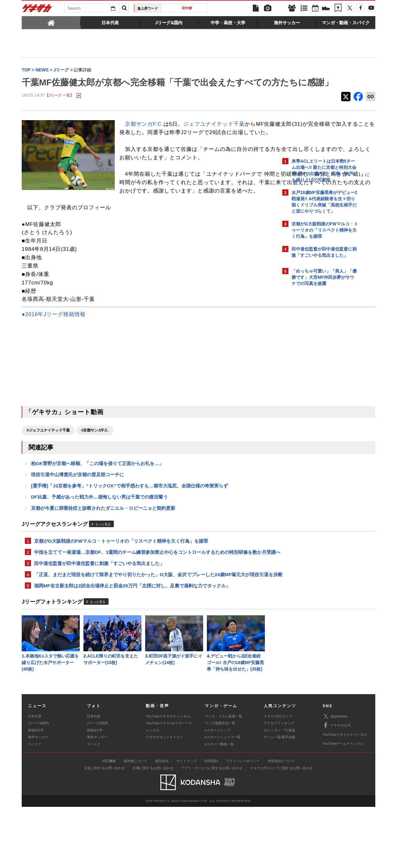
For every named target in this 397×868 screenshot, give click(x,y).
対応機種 (109, 822)
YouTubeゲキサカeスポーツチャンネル (169, 788)
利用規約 (211, 822)
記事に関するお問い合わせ (153, 829)
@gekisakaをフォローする (317, 383)
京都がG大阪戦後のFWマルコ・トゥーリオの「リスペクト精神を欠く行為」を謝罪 (121, 583)
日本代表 (35, 777)
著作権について (135, 822)
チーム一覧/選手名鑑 (279, 798)
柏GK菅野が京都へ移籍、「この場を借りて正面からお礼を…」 (97, 502)
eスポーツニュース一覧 (223, 798)
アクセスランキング (279, 784)
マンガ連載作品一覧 (220, 784)
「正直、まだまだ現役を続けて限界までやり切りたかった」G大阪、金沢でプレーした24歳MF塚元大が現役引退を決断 (149, 629)
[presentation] (51, 22)
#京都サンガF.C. (95, 468)
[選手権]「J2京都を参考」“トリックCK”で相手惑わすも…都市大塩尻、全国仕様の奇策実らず (129, 526)
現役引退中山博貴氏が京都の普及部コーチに (78, 514)
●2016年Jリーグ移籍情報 (54, 353)
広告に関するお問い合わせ (105, 829)
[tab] (51, 22)
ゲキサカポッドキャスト (165, 798)
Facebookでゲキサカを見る (317, 396)
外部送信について (281, 822)
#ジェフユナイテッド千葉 (48, 468)
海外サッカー (38, 798)
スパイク (35, 805)
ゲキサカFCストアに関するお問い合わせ (282, 829)
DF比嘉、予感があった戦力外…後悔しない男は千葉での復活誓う (99, 538)
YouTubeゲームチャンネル (343, 805)
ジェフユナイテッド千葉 (214, 137)
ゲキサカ (37, 10)
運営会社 (162, 822)
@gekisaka (335, 778)
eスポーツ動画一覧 (219, 805)
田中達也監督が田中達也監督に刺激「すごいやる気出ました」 (99, 614)
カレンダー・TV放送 (279, 791)
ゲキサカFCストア (278, 777)
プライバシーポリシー (243, 822)
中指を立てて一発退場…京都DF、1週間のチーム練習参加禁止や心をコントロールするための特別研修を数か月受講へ (150, 599)
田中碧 (187, 8)
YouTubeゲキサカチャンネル (168, 777)
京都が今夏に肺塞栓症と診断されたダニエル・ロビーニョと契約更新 (103, 550)
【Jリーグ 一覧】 (59, 108)
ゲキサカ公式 (337, 787)
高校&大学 (36, 791)
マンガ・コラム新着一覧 (223, 777)
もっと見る (103, 566)
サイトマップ (187, 822)
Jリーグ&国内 (38, 784)
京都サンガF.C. (144, 137)
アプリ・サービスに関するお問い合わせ (212, 829)
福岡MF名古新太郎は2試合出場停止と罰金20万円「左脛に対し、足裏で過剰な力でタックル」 (132, 645)
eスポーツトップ (218, 791)
